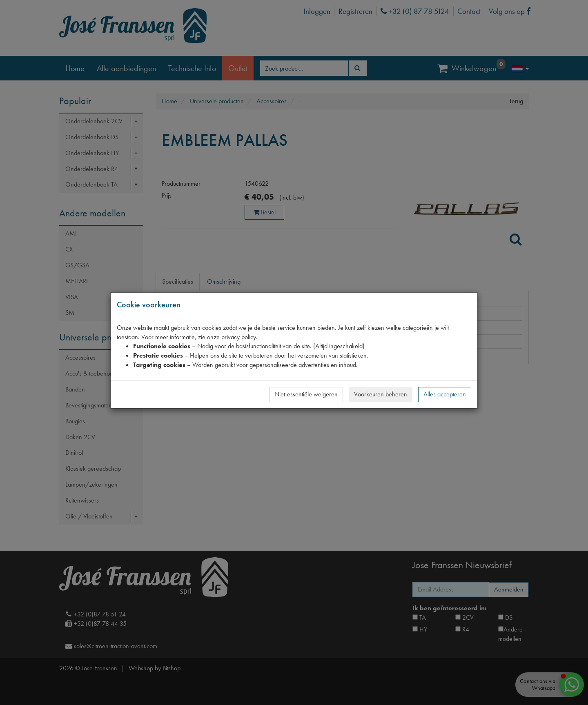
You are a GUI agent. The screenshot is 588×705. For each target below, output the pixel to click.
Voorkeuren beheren (381, 394)
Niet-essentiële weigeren (306, 394)
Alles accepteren (445, 394)
